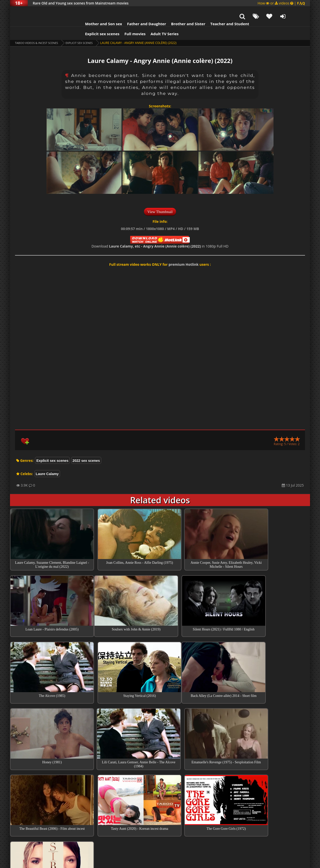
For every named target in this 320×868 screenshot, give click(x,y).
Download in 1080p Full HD (160, 234)
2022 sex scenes (86, 448)
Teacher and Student (220, 11)
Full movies (125, 21)
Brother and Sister (178, 11)
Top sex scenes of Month (160, 785)
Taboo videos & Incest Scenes (38, 30)
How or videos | (281, 3)
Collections (160, 799)
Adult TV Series (154, 21)
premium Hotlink (183, 252)
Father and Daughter (136, 11)
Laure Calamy (47, 461)
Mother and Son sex (93, 11)
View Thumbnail (160, 199)
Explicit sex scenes (92, 21)
